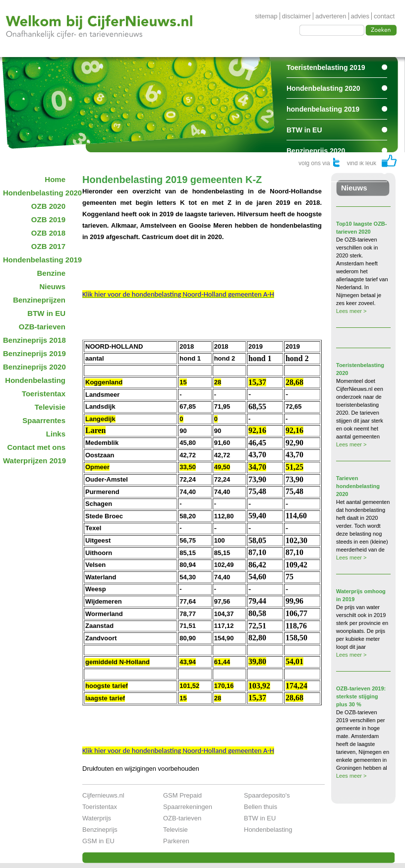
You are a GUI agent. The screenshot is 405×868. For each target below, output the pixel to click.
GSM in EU (98, 841)
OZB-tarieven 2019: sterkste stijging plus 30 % (361, 696)
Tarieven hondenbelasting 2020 (358, 486)
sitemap (266, 16)
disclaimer (297, 16)
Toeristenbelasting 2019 (326, 67)
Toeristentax (100, 807)
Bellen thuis (260, 807)
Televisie (175, 830)
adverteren (331, 16)
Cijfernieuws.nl (103, 795)
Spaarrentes (307, 172)
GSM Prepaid (182, 795)
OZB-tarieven (182, 818)
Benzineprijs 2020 (316, 151)
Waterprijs (97, 818)
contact (384, 16)
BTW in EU (304, 130)
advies (360, 16)
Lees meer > (351, 311)
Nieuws (354, 188)
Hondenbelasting (268, 830)
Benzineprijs (100, 830)
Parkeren (176, 841)
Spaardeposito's (267, 795)
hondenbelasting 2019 (323, 109)
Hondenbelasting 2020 (323, 88)
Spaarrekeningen (188, 807)
